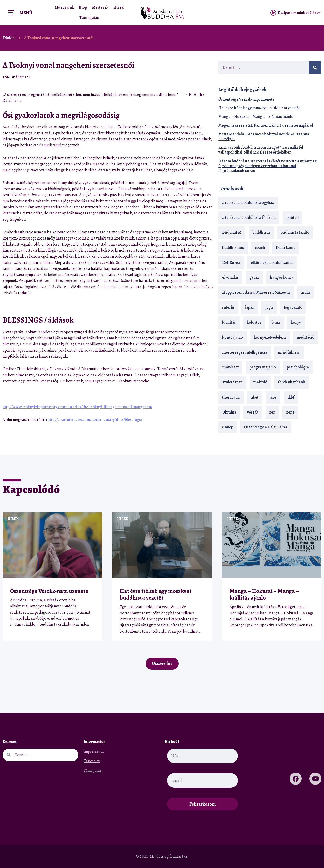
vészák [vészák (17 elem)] (253, 412)
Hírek (118, 7)
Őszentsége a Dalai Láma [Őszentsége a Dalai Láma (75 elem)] (266, 427)
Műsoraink (64, 7)
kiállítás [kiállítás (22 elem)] (229, 322)
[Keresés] (315, 68)
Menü (26, 13)
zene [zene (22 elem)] (290, 412)
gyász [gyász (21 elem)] (254, 277)
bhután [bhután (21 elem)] (293, 218)
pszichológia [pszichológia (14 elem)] (298, 367)
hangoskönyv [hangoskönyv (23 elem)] (282, 277)
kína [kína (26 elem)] (276, 322)
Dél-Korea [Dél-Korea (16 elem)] (231, 263)
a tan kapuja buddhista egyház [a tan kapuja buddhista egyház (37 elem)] (248, 203)
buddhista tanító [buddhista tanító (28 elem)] (295, 232)
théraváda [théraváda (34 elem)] (231, 397)
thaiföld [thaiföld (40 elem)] (260, 382)
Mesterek (100, 7)
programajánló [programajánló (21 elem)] (263, 367)
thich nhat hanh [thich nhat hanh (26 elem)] (292, 382)
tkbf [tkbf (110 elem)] (291, 397)
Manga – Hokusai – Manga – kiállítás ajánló (256, 117)
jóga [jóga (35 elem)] (269, 307)
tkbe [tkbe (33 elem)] (273, 397)
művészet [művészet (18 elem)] (230, 367)
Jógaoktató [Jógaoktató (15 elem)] (293, 307)
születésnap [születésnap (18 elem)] (232, 382)
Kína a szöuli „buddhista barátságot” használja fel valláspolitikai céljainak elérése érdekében (261, 150)
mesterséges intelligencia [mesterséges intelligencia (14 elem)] (245, 352)
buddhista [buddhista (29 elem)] (261, 232)
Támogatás (89, 18)
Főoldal (9, 38)
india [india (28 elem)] (305, 292)
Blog (83, 7)
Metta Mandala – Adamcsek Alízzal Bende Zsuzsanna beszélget (264, 136)
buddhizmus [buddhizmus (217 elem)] (233, 248)
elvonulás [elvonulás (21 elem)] (230, 277)
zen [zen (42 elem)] (272, 412)
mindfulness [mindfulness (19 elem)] (289, 352)
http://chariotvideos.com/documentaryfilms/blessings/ (95, 420)
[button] (196, 77)
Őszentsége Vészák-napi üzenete (246, 99)
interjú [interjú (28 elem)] (228, 307)
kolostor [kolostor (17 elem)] (254, 322)
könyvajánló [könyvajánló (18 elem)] (233, 337)
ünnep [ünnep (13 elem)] (228, 427)
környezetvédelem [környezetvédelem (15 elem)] (270, 337)
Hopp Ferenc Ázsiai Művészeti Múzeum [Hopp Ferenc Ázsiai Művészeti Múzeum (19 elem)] (256, 292)
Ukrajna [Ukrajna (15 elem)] (229, 412)
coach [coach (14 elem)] (260, 248)
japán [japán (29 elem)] (250, 307)
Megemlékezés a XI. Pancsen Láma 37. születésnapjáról (266, 125)
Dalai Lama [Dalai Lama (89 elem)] (286, 248)
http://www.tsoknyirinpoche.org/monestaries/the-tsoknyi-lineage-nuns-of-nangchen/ (77, 407)
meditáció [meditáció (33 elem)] (306, 337)
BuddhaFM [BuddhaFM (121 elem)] (232, 232)
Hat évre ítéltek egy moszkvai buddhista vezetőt (259, 108)
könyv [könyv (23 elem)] (296, 322)
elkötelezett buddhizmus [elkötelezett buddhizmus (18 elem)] (272, 263)
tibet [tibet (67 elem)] (255, 397)
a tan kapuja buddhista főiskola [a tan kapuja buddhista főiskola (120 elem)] (249, 218)
